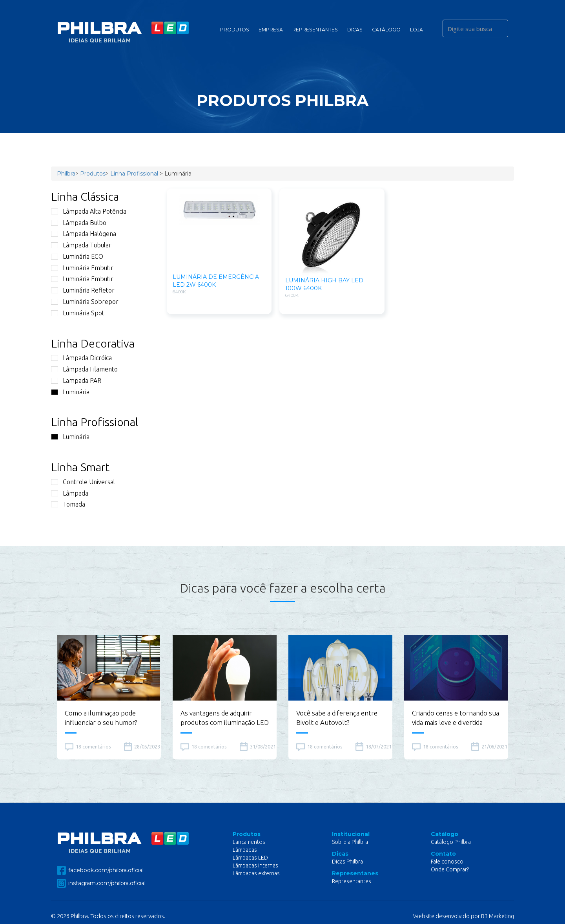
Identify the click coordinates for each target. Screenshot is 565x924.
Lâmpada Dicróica (81, 358)
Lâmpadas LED (250, 858)
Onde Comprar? (450, 869)
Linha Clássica (85, 196)
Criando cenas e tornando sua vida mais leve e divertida (456, 718)
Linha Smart (80, 467)
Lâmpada (70, 493)
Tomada (68, 504)
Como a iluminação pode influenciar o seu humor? (101, 718)
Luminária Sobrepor (85, 302)
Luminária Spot (78, 313)
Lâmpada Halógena (84, 234)
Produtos (235, 30)
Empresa (271, 30)
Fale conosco (447, 862)
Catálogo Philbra (451, 842)
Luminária (70, 392)
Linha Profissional (134, 174)
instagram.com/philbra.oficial (101, 883)
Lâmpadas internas (255, 865)
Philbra (66, 174)
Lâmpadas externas (256, 873)
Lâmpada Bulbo (79, 223)
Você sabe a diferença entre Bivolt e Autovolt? (337, 718)
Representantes (315, 30)
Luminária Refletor (83, 290)
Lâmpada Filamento (84, 369)
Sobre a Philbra (350, 842)
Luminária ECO (77, 256)
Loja (416, 30)
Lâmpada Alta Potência (89, 211)
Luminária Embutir (82, 268)
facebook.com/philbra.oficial (100, 870)
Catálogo (386, 30)
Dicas (355, 30)
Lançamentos (249, 842)
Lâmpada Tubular (81, 245)
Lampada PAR (76, 381)
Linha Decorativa (93, 343)
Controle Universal (83, 482)
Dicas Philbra (347, 862)
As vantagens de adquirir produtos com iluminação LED (225, 718)
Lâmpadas (245, 850)
